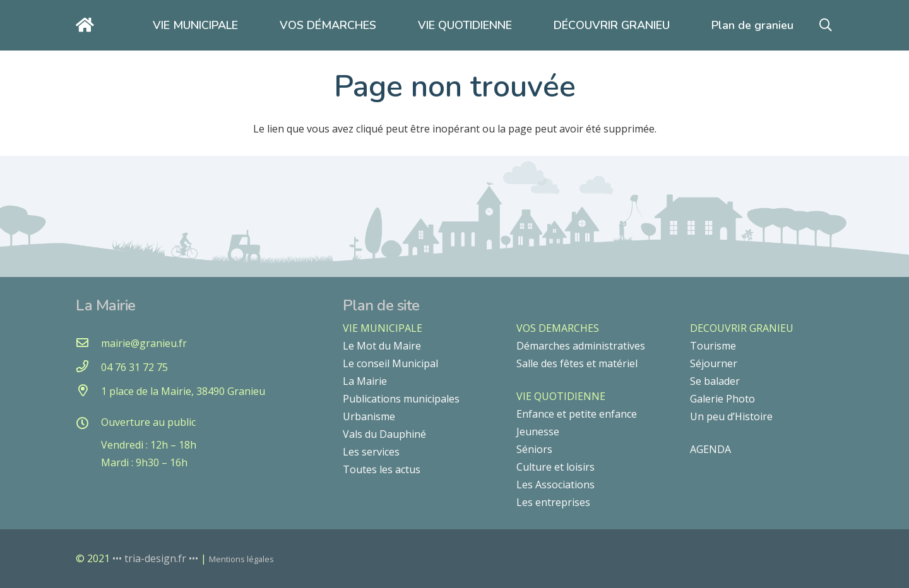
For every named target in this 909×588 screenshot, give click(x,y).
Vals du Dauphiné (384, 434)
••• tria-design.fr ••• (157, 558)
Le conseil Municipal (390, 363)
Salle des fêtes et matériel (577, 363)
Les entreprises (553, 502)
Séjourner (714, 363)
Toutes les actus (382, 469)
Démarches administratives (581, 346)
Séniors (534, 449)
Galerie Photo (722, 399)
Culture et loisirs (555, 467)
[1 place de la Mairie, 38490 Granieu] (88, 391)
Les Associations (555, 485)
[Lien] (88, 25)
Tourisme (713, 346)
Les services (371, 452)
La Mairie (365, 381)
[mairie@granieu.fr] (88, 343)
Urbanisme (369, 416)
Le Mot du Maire (382, 346)
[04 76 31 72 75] (88, 367)
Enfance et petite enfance (577, 414)
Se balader (715, 381)
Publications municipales (401, 399)
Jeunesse (538, 432)
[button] (826, 26)
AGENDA (710, 449)
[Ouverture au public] (88, 424)
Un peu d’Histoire (731, 416)
